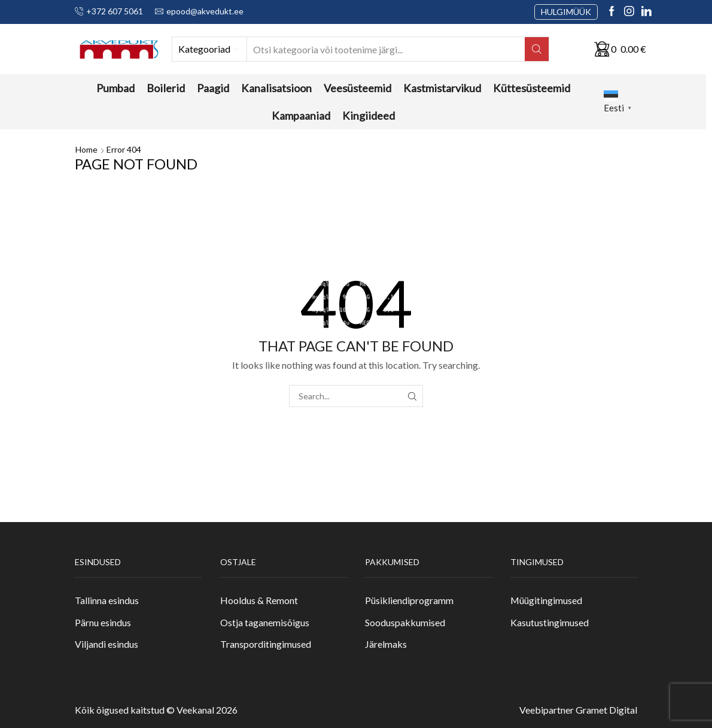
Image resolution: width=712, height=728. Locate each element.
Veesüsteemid (357, 88)
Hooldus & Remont (259, 600)
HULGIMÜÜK (566, 12)
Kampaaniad (301, 116)
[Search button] (537, 49)
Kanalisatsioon (276, 88)
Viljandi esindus (107, 644)
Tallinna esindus (107, 600)
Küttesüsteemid (532, 88)
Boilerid (166, 88)
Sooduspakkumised (405, 622)
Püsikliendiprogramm (409, 600)
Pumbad (115, 88)
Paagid (213, 88)
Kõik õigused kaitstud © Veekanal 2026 (156, 710)
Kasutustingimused (550, 622)
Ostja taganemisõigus (265, 622)
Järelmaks (386, 644)
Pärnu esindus (103, 622)
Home (86, 149)
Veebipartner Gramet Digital (578, 710)
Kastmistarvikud (442, 88)
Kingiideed (369, 116)
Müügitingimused (546, 600)
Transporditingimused (266, 644)
